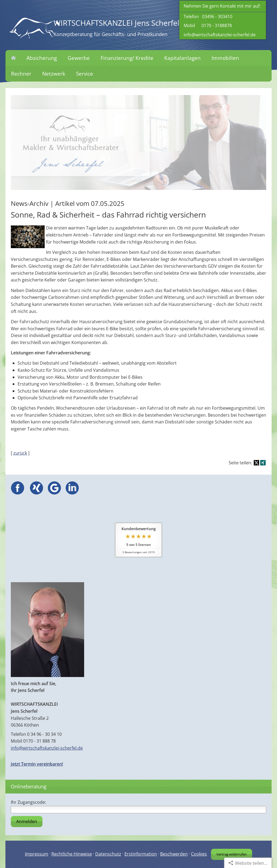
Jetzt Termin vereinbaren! (37, 764)
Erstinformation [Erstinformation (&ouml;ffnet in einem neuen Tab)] (141, 854)
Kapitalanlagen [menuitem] (182, 58)
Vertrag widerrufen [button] (232, 854)
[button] (138, 183)
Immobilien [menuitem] (225, 58)
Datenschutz (108, 854)
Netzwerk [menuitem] (54, 74)
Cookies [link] (199, 854)
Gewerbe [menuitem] (79, 58)
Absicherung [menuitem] (42, 58)
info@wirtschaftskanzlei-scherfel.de (220, 35)
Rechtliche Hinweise (72, 854)
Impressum (37, 854)
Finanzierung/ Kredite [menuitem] (127, 58)
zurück (20, 453)
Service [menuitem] (85, 74)
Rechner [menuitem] (21, 74)
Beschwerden (174, 854)
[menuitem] (13, 58)
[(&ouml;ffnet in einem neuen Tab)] (18, 493)
